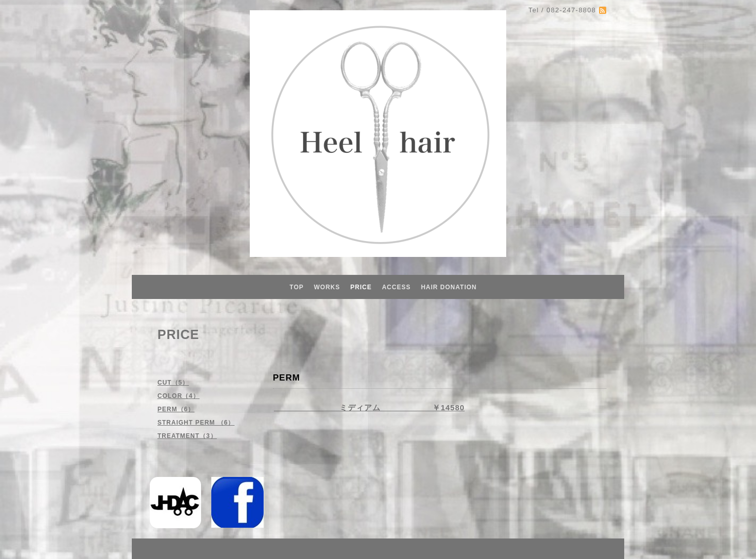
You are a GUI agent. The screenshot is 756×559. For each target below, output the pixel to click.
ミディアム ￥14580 (369, 407)
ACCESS (396, 287)
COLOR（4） (178, 396)
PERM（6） (176, 409)
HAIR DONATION (449, 287)
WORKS (327, 287)
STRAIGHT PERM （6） (196, 423)
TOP (297, 287)
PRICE (361, 287)
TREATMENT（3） (187, 436)
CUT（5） (173, 383)
